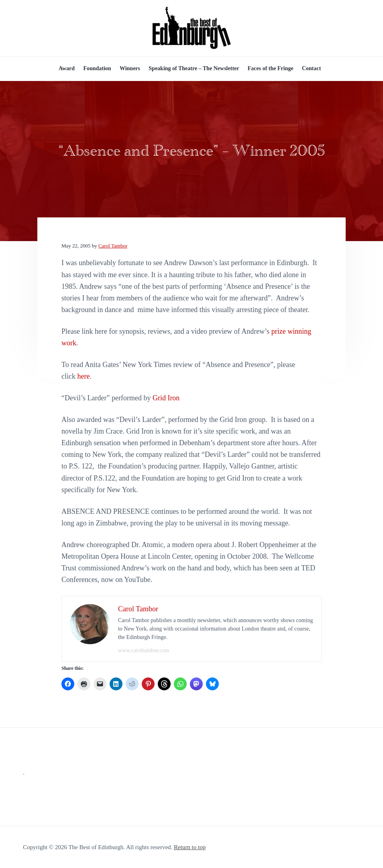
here (83, 376)
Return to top (190, 847)
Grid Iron (166, 398)
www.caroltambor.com (144, 650)
